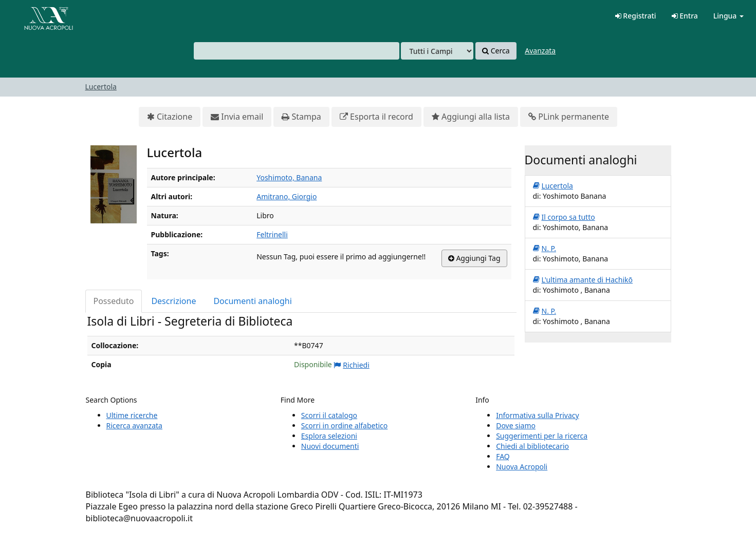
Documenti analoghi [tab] (252, 301)
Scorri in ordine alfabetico (344, 425)
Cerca (496, 51)
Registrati (636, 16)
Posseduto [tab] (114, 301)
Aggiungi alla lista (471, 117)
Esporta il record (376, 117)
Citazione (170, 117)
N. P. (545, 249)
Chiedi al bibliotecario (532, 446)
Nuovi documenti (330, 446)
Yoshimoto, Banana (289, 177)
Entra (685, 16)
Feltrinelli (272, 234)
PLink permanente (569, 117)
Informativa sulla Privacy (537, 415)
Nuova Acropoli (522, 467)
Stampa (301, 117)
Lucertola (101, 87)
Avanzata (540, 51)
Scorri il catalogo (329, 415)
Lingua (729, 16)
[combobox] (297, 51)
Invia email (237, 117)
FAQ (503, 456)
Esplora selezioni (329, 436)
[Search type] (437, 51)
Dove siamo (516, 425)
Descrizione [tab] (173, 301)
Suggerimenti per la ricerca (542, 436)
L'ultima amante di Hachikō (583, 280)
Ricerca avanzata (134, 425)
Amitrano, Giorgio (287, 196)
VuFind (33, 16)
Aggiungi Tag (474, 258)
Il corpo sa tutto (564, 217)
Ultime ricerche (132, 415)
